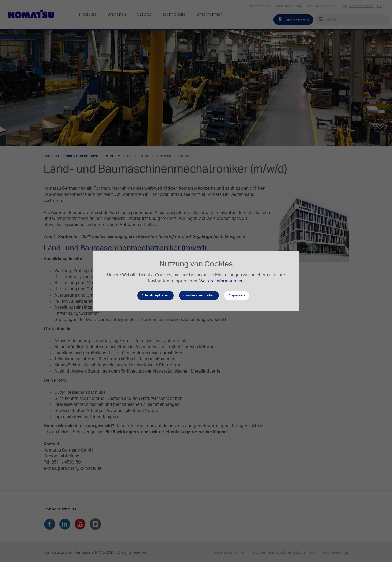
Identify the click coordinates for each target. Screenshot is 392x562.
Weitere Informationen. (222, 281)
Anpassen (237, 295)
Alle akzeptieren (155, 295)
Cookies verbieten (199, 295)
